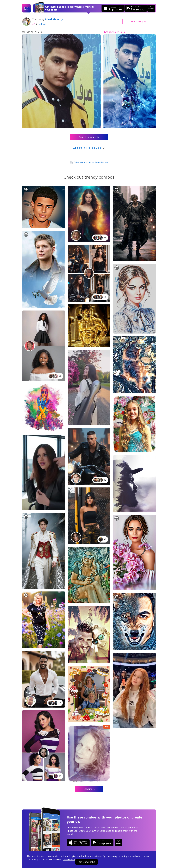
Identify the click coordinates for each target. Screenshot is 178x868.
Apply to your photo (89, 137)
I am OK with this (86, 862)
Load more (89, 789)
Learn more (69, 859)
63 (43, 24)
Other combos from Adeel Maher (89, 162)
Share (139, 21)
